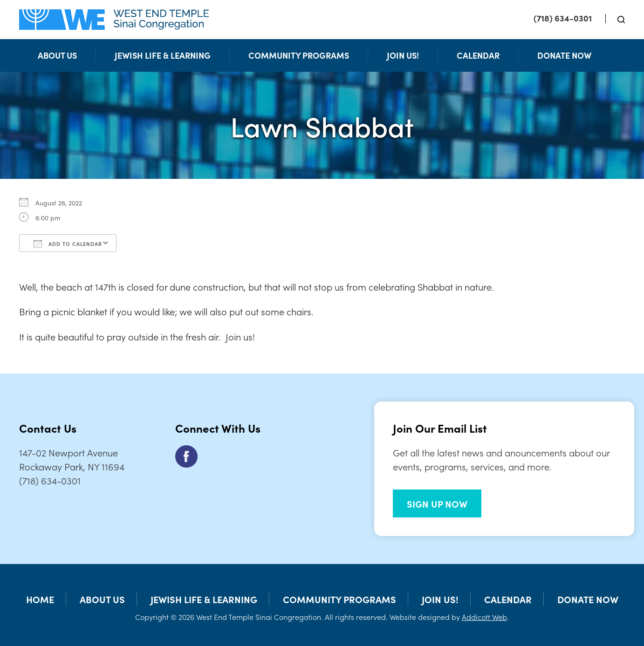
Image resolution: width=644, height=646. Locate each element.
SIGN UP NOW (437, 503)
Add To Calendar (68, 244)
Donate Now (564, 55)
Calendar (478, 55)
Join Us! (403, 55)
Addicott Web (484, 617)
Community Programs (299, 55)
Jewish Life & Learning (163, 55)
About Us (57, 55)
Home (40, 599)
